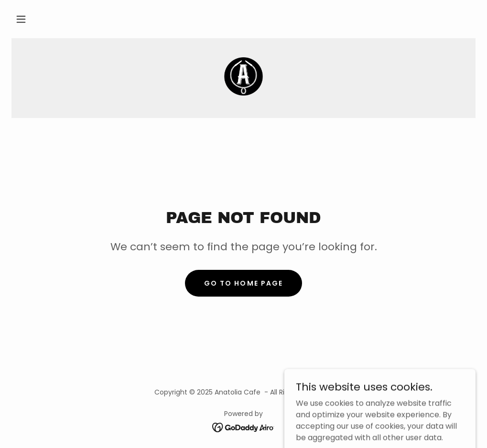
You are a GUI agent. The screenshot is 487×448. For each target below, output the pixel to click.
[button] (21, 19)
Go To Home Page (243, 283)
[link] (243, 76)
